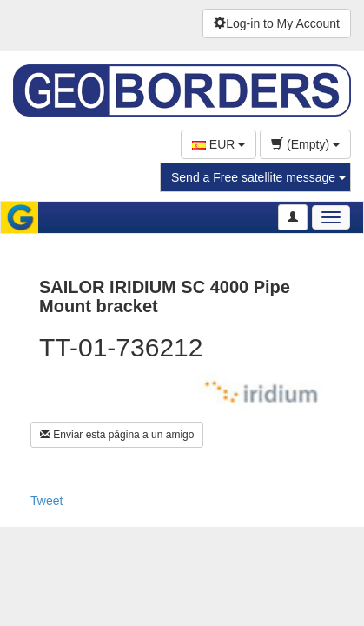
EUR (218, 144)
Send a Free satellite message (258, 177)
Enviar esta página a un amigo (117, 435)
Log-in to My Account (277, 23)
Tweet (46, 501)
